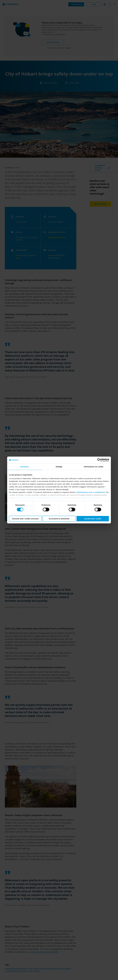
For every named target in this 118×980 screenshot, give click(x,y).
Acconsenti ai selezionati (59, 519)
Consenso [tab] (24, 467)
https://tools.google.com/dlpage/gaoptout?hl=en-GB (40, 498)
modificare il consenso (90, 498)
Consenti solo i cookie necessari (25, 519)
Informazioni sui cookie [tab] (94, 467)
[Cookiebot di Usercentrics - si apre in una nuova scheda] (99, 460)
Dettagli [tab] (59, 467)
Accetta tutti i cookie (93, 519)
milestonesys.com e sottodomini (91, 492)
